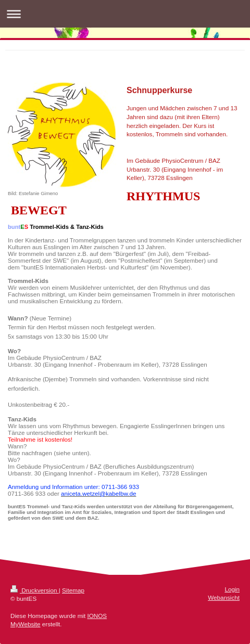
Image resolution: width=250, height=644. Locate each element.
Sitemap (73, 590)
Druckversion (35, 590)
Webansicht (224, 597)
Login (232, 589)
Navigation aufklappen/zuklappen (125, 14)
